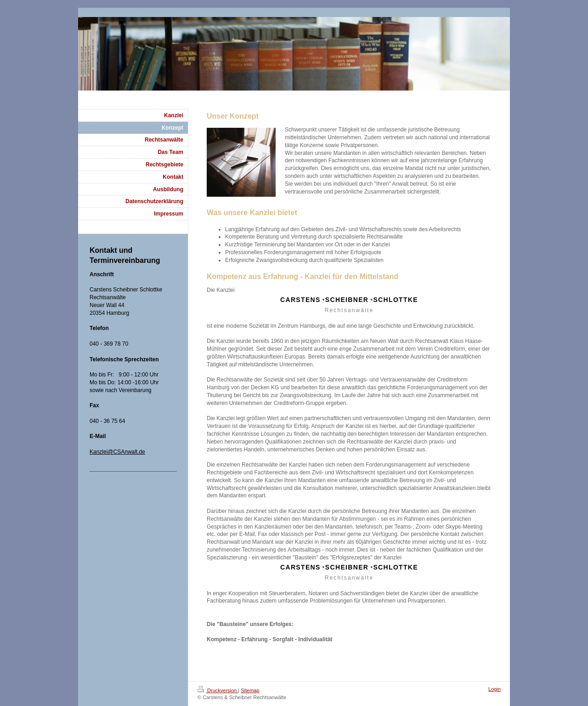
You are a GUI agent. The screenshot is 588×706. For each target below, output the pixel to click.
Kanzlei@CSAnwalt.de (117, 452)
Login (495, 689)
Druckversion (218, 690)
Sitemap (250, 690)
